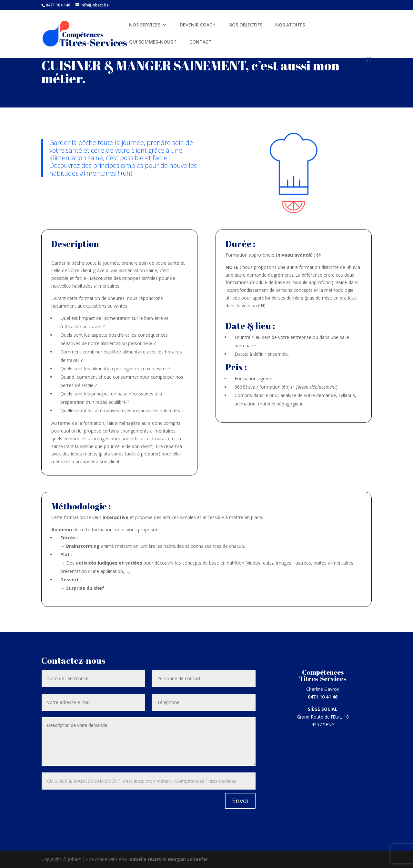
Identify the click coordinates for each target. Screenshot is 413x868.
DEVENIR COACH (198, 25)
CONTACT (201, 42)
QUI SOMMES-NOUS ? (153, 42)
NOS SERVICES (145, 25)
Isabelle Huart (145, 859)
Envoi (240, 801)
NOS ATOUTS (290, 25)
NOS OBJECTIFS (245, 25)
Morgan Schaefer (188, 859)
